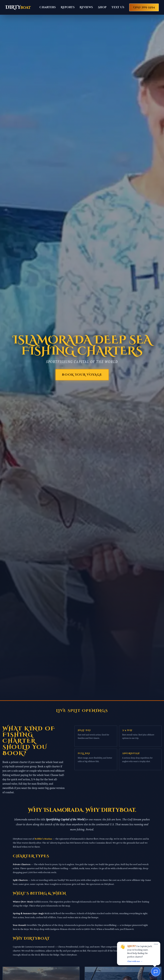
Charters (48, 7)
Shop (102, 7)
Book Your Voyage (82, 375)
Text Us (118, 7)
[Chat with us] (156, 972)
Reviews (86, 7)
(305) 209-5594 (144, 7)
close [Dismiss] (156, 944)
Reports (68, 7)
